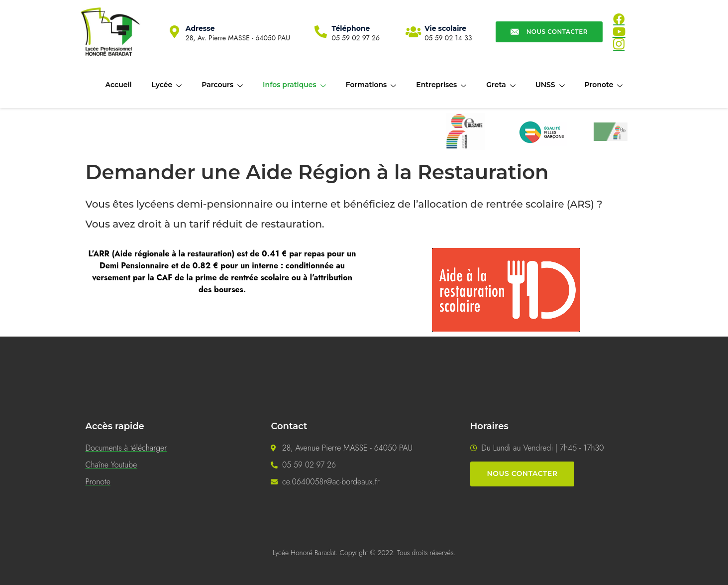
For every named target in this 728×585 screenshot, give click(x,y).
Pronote (604, 85)
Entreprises (441, 85)
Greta (501, 85)
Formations (371, 85)
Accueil (119, 85)
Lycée (166, 85)
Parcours (222, 85)
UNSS (550, 85)
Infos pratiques (294, 85)
